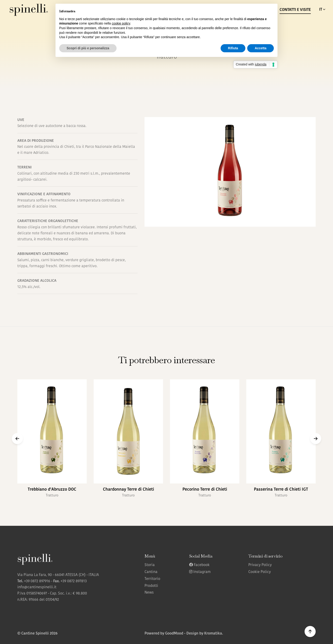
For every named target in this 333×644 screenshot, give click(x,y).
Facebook (199, 565)
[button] (17, 439)
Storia (150, 565)
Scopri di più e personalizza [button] (88, 48)
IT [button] (323, 9)
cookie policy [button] (121, 23)
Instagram (200, 572)
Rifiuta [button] (233, 48)
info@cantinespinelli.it (37, 587)
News (149, 593)
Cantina (151, 572)
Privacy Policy (260, 565)
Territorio (152, 579)
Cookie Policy (260, 572)
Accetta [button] (261, 48)
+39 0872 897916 (37, 581)
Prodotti (151, 586)
